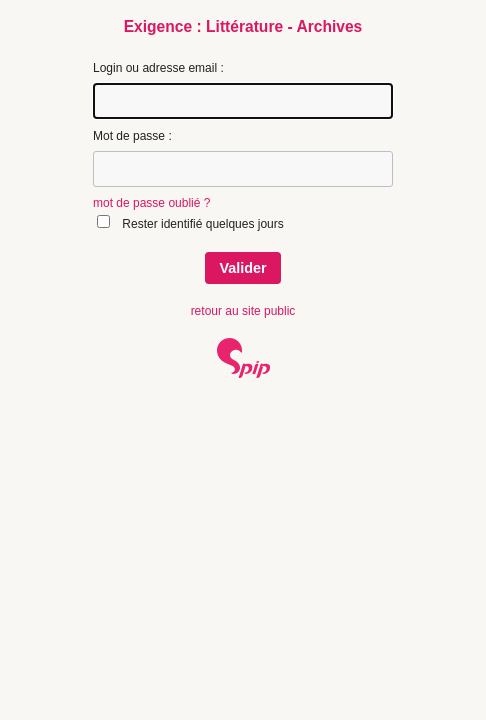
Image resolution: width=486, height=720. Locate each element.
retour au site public (243, 311)
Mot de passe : (132, 136)
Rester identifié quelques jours (202, 224)
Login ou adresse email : (158, 68)
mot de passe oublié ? (151, 203)
